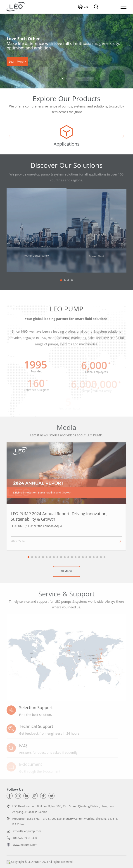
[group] (66, 136)
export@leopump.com (27, 831)
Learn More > (17, 61)
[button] (62, 78)
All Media (66, 573)
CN (86, 7)
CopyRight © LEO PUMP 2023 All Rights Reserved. (40, 862)
